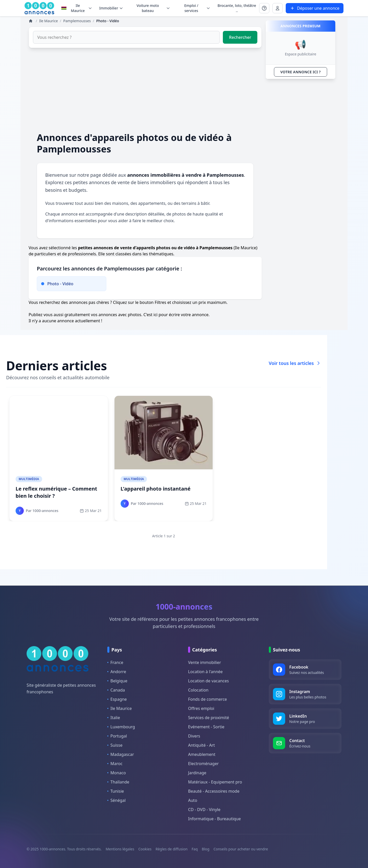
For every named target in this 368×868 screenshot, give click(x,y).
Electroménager (203, 764)
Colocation (198, 690)
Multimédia (29, 479)
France (115, 662)
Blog (206, 849)
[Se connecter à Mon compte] (264, 8)
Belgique (117, 681)
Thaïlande (118, 782)
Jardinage (197, 773)
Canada (116, 690)
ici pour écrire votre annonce (181, 315)
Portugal (117, 736)
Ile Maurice (77, 8)
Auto (193, 800)
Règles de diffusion (172, 849)
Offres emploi (201, 708)
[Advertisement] (145, 90)
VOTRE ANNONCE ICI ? (301, 72)
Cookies (145, 849)
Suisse (115, 745)
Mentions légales (120, 849)
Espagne (117, 699)
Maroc (115, 764)
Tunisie (116, 791)
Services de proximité (209, 718)
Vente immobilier (205, 662)
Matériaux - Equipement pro (215, 782)
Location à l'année (205, 672)
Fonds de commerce (208, 699)
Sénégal (117, 800)
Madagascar (121, 754)
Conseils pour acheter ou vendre (241, 849)
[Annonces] (31, 21)
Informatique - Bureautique (214, 819)
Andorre (117, 672)
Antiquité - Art (202, 745)
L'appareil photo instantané (156, 489)
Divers (194, 736)
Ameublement (202, 754)
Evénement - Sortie (206, 727)
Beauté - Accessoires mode (214, 791)
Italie (114, 718)
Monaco (117, 773)
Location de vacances (208, 681)
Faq (195, 849)
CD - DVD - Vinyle (204, 810)
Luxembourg (121, 727)
